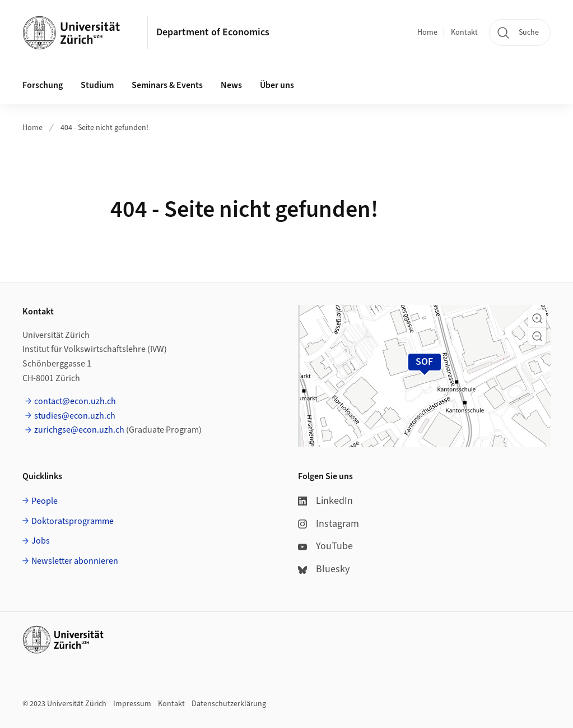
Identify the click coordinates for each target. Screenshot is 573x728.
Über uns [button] (277, 85)
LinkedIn (325, 501)
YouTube (325, 546)
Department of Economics (213, 32)
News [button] (231, 85)
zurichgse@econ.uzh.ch (79, 430)
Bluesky (324, 569)
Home (427, 33)
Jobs (41, 541)
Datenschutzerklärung (229, 704)
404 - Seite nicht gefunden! (104, 128)
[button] (537, 318)
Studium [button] (97, 85)
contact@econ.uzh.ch (75, 401)
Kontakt (464, 33)
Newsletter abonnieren (75, 561)
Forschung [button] (43, 85)
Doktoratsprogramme (73, 521)
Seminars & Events (167, 85)
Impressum (132, 704)
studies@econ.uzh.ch (75, 416)
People (45, 501)
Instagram (329, 524)
